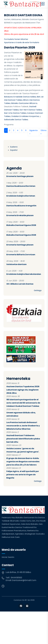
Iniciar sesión (8, 557)
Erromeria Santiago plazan (20, 176)
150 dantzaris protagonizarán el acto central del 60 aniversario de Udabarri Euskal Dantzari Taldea (23, 403)
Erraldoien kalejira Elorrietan (21, 196)
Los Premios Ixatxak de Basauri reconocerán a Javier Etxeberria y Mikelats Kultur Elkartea (23, 426)
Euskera (14, 147)
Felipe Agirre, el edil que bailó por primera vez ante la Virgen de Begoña (23, 475)
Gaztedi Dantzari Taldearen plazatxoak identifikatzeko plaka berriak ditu (23, 439)
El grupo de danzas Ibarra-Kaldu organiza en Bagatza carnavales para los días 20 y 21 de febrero (23, 462)
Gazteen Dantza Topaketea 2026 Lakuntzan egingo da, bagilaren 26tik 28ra (23, 390)
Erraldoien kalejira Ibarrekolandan (24, 274)
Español (14, 150)
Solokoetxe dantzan (16, 264)
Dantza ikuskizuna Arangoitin (21, 206)
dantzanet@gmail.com (24, 580)
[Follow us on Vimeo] (27, 606)
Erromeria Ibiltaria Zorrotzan (21, 255)
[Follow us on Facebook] (21, 606)
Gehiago (38, 290)
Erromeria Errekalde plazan (20, 215)
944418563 (16, 578)
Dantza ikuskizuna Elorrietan (21, 186)
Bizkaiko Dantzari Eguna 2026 (21, 225)
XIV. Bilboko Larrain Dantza (20, 284)
